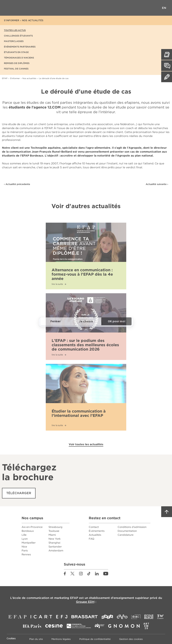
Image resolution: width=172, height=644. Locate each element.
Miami (52, 535)
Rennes (26, 554)
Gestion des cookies (131, 639)
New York (54, 539)
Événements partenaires (20, 47)
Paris (25, 551)
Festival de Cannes (16, 69)
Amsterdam (56, 551)
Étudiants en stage (16, 52)
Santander (55, 547)
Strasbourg (55, 527)
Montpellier (29, 543)
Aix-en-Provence (32, 527)
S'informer (12, 20)
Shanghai (54, 543)
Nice (24, 547)
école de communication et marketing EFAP (45, 598)
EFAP (86, 8)
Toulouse (54, 531)
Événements (97, 531)
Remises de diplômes (17, 63)
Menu (8, 8)
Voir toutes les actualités (86, 444)
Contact (94, 527)
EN (164, 8)
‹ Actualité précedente (17, 184)
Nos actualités (33, 20)
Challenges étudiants (18, 36)
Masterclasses (14, 41)
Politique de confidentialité (95, 639)
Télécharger (19, 493)
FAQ (91, 539)
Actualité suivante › (157, 184)
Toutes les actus (15, 30)
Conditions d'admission (132, 527)
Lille (24, 535)
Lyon (25, 539)
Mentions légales (61, 639)
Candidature (126, 535)
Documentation (127, 531)
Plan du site (36, 639)
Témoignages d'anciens (19, 58)
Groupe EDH (85, 602)
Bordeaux (28, 531)
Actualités (95, 535)
